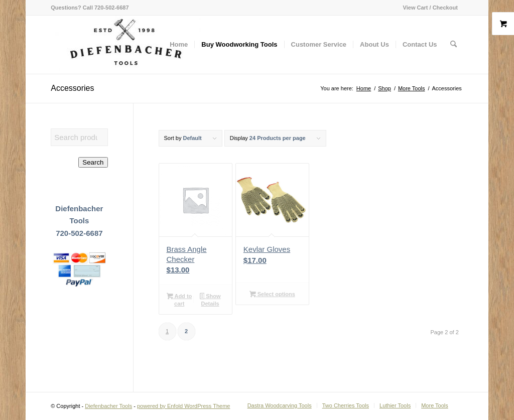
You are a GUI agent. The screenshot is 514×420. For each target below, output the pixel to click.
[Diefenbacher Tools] (126, 45)
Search (93, 162)
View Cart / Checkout (430, 8)
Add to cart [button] (179, 300)
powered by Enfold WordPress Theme (183, 406)
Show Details (210, 300)
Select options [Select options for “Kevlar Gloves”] (272, 295)
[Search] (454, 45)
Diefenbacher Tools (108, 406)
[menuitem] (428, 8)
